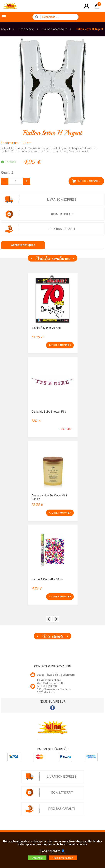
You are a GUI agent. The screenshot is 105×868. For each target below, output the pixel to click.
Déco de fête (26, 29)
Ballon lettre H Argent (89, 29)
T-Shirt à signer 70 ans (46, 328)
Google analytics (50, 851)
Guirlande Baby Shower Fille (49, 412)
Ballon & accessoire (55, 29)
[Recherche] (58, 17)
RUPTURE (66, 429)
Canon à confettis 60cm (47, 579)
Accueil (5, 29)
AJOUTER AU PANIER (86, 181)
